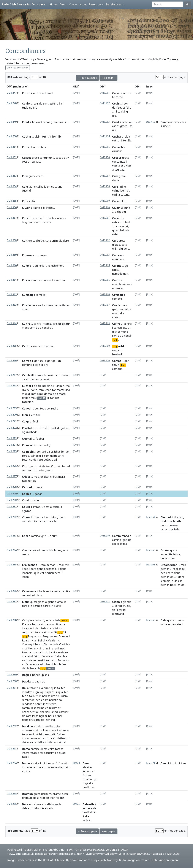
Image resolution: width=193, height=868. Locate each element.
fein (36, 656)
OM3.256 (105, 157)
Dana (86, 763)
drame (57, 794)
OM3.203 (105, 602)
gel (54, 361)
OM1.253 (12, 176)
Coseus (27, 158)
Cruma (26, 550)
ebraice (32, 742)
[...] (115, 340)
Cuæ (25, 176)
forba (26, 456)
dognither (49, 798)
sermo (41, 708)
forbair (87, 775)
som (32, 328)
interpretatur (30, 753)
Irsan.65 (151, 550)
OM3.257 (105, 176)
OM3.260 (105, 207)
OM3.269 (105, 346)
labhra (87, 820)
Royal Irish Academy (105, 860)
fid (34, 122)
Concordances (78, 4)
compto (41, 295)
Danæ (26, 763)
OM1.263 (12, 305)
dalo (39, 726)
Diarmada (50, 644)
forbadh (60, 656)
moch (62, 394)
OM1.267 (12, 375)
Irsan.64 (151, 517)
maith (61, 305)
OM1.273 (12, 438)
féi (55, 632)
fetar (25, 460)
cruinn (66, 375)
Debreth (88, 804)
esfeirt (54, 103)
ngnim (43, 716)
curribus (41, 147)
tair (33, 481)
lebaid (35, 379)
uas (61, 122)
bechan (51, 565)
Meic (34, 398)
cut (44, 136)
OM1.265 (12, 346)
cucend (26, 190)
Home (54, 4)
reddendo (28, 704)
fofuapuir (62, 763)
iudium (87, 771)
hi (47, 365)
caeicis (45, 632)
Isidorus (44, 734)
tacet (25, 757)
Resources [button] (95, 4)
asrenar (64, 712)
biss (58, 726)
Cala (164, 620)
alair (37, 136)
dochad (40, 517)
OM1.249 (12, 122)
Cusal (26, 500)
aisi (63, 652)
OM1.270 (12, 415)
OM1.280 (12, 500)
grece (54, 122)
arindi (55, 712)
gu (36, 266)
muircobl (40, 730)
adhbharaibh (32, 668)
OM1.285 (12, 565)
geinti (64, 591)
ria (51, 632)
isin (59, 361)
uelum (38, 738)
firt (35, 108)
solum (51, 696)
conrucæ (52, 767)
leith (48, 720)
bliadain (44, 628)
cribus (54, 477)
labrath (48, 808)
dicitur (66, 324)
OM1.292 (12, 726)
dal (42, 712)
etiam (45, 700)
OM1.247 (12, 93)
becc (57, 573)
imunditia (166, 554)
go (96, 779)
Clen (25, 415)
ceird (30, 656)
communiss (29, 708)
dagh (38, 681)
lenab (25, 577)
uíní (114, 130)
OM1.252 (12, 157)
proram (52, 738)
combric (27, 365)
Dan (163, 763)
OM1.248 (12, 103)
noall (53, 428)
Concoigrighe (30, 644)
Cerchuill (28, 375)
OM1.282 (12, 517)
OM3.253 (105, 122)
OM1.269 (12, 408)
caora (39, 487)
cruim (25, 554)
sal (68, 466)
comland (41, 767)
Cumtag (27, 295)
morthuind (63, 390)
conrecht (52, 408)
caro (183, 565)
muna (26, 328)
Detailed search (116, 4)
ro (43, 648)
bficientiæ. (31, 712)
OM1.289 (12, 675)
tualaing (27, 108)
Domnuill (64, 636)
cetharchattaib (170, 529)
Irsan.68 (151, 565)
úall (45, 428)
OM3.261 (105, 218)
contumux (46, 158)
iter (55, 136)
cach (41, 305)
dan (52, 660)
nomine (175, 122)
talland (26, 481)
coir (36, 103)
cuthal (66, 386)
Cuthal (26, 386)
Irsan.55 (151, 122)
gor (36, 361)
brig (25, 222)
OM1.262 (12, 294)
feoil (36, 421)
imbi (31, 734)
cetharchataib (47, 521)
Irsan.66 (151, 620)
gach (115, 309)
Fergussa (48, 636)
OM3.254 (105, 136)
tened (125, 536)
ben (37, 408)
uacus (167, 126)
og (24, 432)
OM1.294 (12, 763)
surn (55, 536)
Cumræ (27, 255)
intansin (27, 628)
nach (63, 648)
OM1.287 (12, 602)
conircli (38, 324)
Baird (41, 640)
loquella (56, 804)
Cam (25, 536)
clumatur (172, 525)
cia (31, 460)
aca (48, 656)
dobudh (56, 664)
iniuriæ (53, 708)
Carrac (26, 361)
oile (32, 664)
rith (62, 798)
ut (60, 324)
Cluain (26, 208)
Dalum (61, 734)
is (56, 305)
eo (57, 753)
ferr (64, 664)
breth (86, 787)
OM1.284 (12, 550)
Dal (24, 688)
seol (47, 726)
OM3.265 (105, 280)
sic (114, 610)
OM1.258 (12, 240)
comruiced (28, 595)
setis (41, 470)
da (48, 452)
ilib (59, 136)
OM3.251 (105, 93)
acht (121, 346)
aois (49, 624)
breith (67, 767)
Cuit (25, 241)
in (31, 606)
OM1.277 (12, 476)
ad (58, 696)
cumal (37, 346)
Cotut (26, 93)
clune (37, 208)
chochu (50, 208)
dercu (36, 606)
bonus (36, 675)
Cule (25, 187)
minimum (28, 738)
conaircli (47, 328)
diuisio (40, 241)
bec (26, 569)
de (44, 222)
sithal (62, 742)
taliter (61, 688)
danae (29, 767)
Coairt (26, 103)
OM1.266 (12, 361)
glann (41, 602)
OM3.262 (105, 240)
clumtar (33, 521)
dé (41, 808)
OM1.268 (12, 386)
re (52, 648)
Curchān (56, 466)
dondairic (28, 720)
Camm (116, 536)
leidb (51, 218)
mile (35, 632)
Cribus (26, 477)
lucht (52, 652)
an (54, 624)
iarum (62, 730)
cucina (58, 187)
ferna (121, 305)
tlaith (38, 386)
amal (60, 602)
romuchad (45, 390)
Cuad (25, 122)
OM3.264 (105, 265)
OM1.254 (12, 186)
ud (44, 386)
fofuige (44, 460)
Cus (115, 305)
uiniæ (48, 280)
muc (36, 477)
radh (57, 648)
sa (118, 544)
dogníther (63, 428)
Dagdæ (27, 681)
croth (39, 428)
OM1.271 (12, 421)
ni (62, 103)
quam (31, 222)
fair (92, 787)
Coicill (26, 507)
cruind (41, 375)
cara (43, 565)
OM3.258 (105, 186)
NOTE (65, 621)
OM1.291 (12, 688)
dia (67, 305)
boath (177, 521)
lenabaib (27, 573)
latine (32, 187)
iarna (35, 716)
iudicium (45, 763)
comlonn (88, 779)
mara (62, 477)
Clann (26, 602)
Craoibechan (169, 565)
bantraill (49, 346)
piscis (45, 675)
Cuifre (26, 324)
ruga (86, 783)
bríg (127, 226)
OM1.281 (12, 507)
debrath (27, 808)
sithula (51, 742)
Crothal (27, 428)
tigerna (60, 624)
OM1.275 (12, 451)
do (41, 103)
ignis (44, 536)
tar (52, 398)
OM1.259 (12, 255)
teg (32, 162)
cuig (25, 632)
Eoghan (33, 636)
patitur (53, 692)
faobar (40, 439)
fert (46, 104)
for (54, 390)
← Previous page (87, 78)
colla (32, 201)
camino (36, 536)
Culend (27, 266)
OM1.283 (12, 536)
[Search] (167, 4)
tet (42, 408)
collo (122, 201)
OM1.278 (12, 487)
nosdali (53, 730)
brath (47, 804)
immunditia (46, 550)
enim (55, 241)
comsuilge (51, 324)
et (65, 158)
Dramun (27, 794)
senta (49, 591)
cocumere (41, 255)
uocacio (39, 620)
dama (44, 749)
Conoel (27, 408)
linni (47, 648)
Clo (24, 466)
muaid (26, 394)
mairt (40, 624)
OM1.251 (12, 147)
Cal (24, 620)
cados (46, 122)
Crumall (27, 439)
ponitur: (40, 704)
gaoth (33, 466)
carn (37, 365)
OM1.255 (12, 201)
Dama (26, 749)
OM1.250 (12, 136)
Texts (63, 4)
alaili (55, 460)
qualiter (63, 692)
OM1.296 (12, 804)
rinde (36, 500)
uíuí (66, 122)
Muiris (51, 640)
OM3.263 (105, 255)
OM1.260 (12, 265)
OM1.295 (12, 794)
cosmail (49, 305)
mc (40, 636)
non (45, 696)
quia (37, 573)
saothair (27, 660)
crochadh (32, 432)
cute (49, 222)
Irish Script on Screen (165, 860)
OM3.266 (105, 294)
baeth (62, 517)
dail (24, 742)
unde (164, 558)
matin (35, 394)
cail (26, 379)
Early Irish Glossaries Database (23, 4)
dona (40, 569)
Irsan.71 (151, 763)
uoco (181, 620)
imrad (26, 309)
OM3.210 (105, 536)
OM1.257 (12, 218)
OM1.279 (12, 494)
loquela (87, 808)
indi (50, 716)
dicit (53, 734)
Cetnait (27, 487)
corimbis (38, 280)
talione (34, 688)
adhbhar (45, 664)
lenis (41, 266)
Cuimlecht (29, 445)
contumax (118, 162)
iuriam (64, 696)
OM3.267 (105, 305)
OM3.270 (105, 361)
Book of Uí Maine (54, 860)
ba (56, 394)
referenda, (29, 700)
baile (42, 591)
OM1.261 (12, 280)
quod (62, 753)
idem (47, 187)
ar (59, 456)
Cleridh (64, 644)
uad (38, 162)
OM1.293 (12, 749)
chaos (40, 176)
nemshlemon (55, 266)
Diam (59, 386)
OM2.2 (77, 804)
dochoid (49, 394)
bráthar (55, 452)
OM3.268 (105, 323)
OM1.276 (12, 466)
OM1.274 (12, 445)
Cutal (26, 218)
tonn (25, 734)
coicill (56, 507)
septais (26, 470)
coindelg (36, 456)
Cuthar (27, 136)
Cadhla (27, 494)
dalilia (40, 742)
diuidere (64, 241)
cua (38, 122)
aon (68, 452)
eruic (47, 688)
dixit (47, 477)
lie (43, 93)
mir (41, 394)
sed (38, 700)
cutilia (39, 218)
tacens (59, 749)
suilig (47, 445)
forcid (49, 93)
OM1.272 (12, 428)
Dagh (25, 675)
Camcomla (29, 591)
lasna (57, 591)
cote (38, 93)
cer (57, 375)
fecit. (25, 696)
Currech (27, 147)
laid (124, 544)
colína (40, 187)
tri (56, 628)
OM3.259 (105, 201)
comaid (41, 452)
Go (188, 4)
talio (32, 696)
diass (39, 595)
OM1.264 (12, 323)
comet (49, 375)
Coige (26, 421)
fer (44, 656)
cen (33, 415)
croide (26, 390)
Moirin (32, 648)
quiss (44, 692)
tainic (25, 652)
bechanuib (167, 577)
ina (37, 664)
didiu (48, 712)
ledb (38, 222)
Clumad (27, 517)
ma (62, 218)
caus (183, 122)
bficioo (55, 700)
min (67, 565)
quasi (34, 602)
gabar (38, 494)
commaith (50, 456)
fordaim (49, 753)
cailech (56, 620)
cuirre (65, 794)
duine (57, 606)
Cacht (26, 346)
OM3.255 (105, 147)
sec (41, 361)
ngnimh (27, 511)
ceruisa (60, 280)
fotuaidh (28, 402)
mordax (27, 692)
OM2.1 (77, 763)
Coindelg (28, 452)
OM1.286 (12, 591)
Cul (24, 201)
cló (33, 470)
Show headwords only (18, 68)
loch (57, 398)
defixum (62, 738)
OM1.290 (12, 681)
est (47, 507)
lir (48, 398)
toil (38, 415)
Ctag (117, 295)
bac (53, 726)
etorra (26, 771)
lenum (181, 585)
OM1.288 (12, 620)
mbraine (27, 730)
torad (26, 606)
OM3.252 (105, 103)
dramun (27, 798)
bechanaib (50, 569)
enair (28, 624)
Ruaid (26, 640)
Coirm (26, 280)
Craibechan (30, 565)
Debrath (28, 804)
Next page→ (108, 78)
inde (65, 550)
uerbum (46, 794)
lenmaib (165, 581)
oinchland (118, 614)
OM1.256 (12, 207)
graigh (26, 398)
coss (58, 158)
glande (52, 602)
